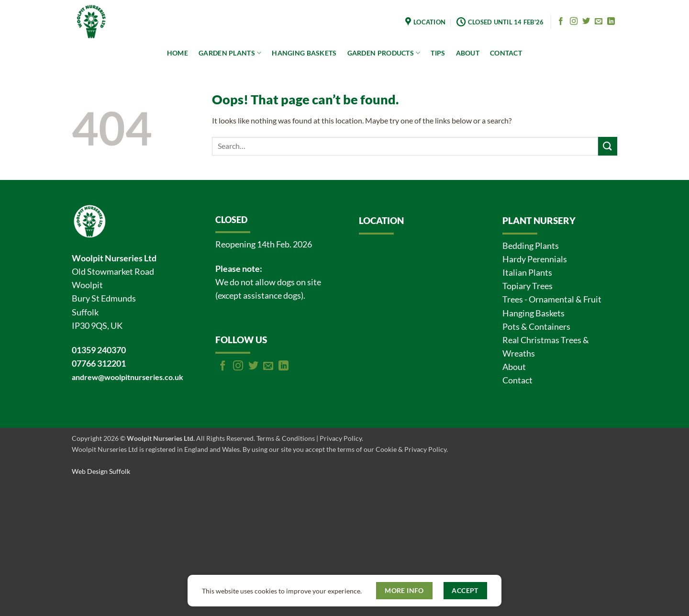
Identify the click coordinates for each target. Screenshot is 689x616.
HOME (178, 53)
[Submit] (608, 146)
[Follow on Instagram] (574, 22)
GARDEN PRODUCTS (384, 53)
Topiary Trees (528, 286)
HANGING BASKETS (304, 53)
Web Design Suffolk (101, 471)
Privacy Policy (341, 438)
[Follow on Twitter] (586, 22)
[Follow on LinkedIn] (611, 22)
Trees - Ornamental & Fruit (552, 299)
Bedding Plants (531, 246)
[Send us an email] (599, 22)
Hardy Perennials (535, 259)
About (514, 367)
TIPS (438, 53)
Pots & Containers (536, 327)
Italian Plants (527, 273)
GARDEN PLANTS (230, 53)
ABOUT (468, 53)
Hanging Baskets (533, 313)
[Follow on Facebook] (561, 22)
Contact (517, 380)
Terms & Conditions (286, 438)
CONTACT (506, 53)
